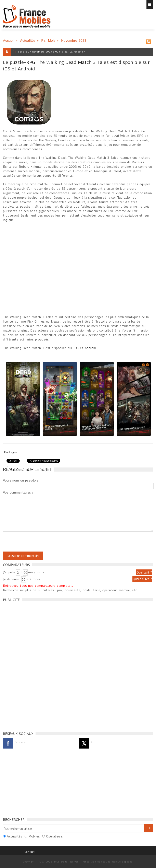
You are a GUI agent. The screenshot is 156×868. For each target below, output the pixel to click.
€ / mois (33, 579)
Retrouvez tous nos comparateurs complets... (38, 586)
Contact (29, 852)
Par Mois (48, 41)
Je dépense (12, 579)
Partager (11, 452)
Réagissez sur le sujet (27, 469)
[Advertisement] (34, 666)
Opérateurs (54, 836)
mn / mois (36, 572)
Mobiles (34, 836)
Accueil (9, 41)
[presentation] (37, 542)
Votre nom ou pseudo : (21, 480)
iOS (76, 348)
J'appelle (9, 572)
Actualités (28, 41)
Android (90, 348)
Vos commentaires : (18, 492)
